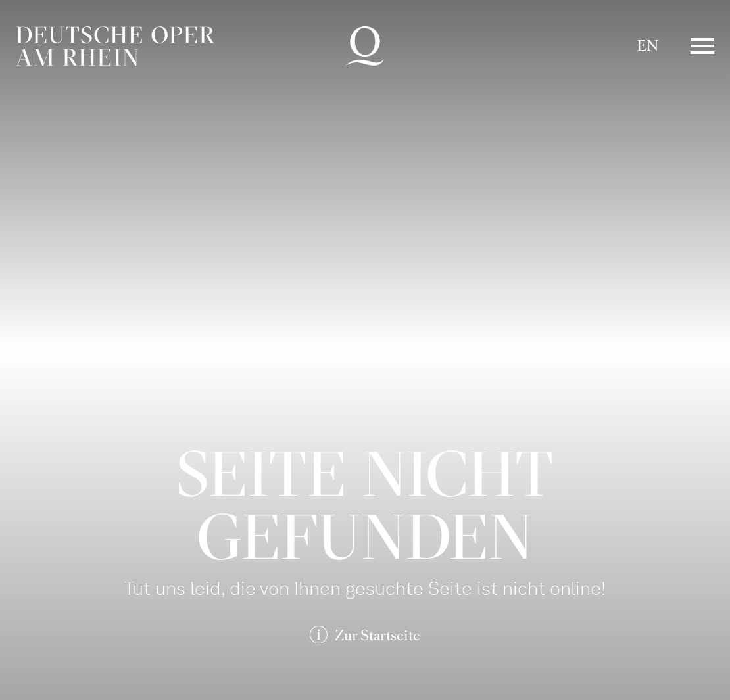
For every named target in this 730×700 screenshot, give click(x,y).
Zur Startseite (377, 635)
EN (647, 46)
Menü (702, 46)
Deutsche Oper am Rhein (115, 46)
